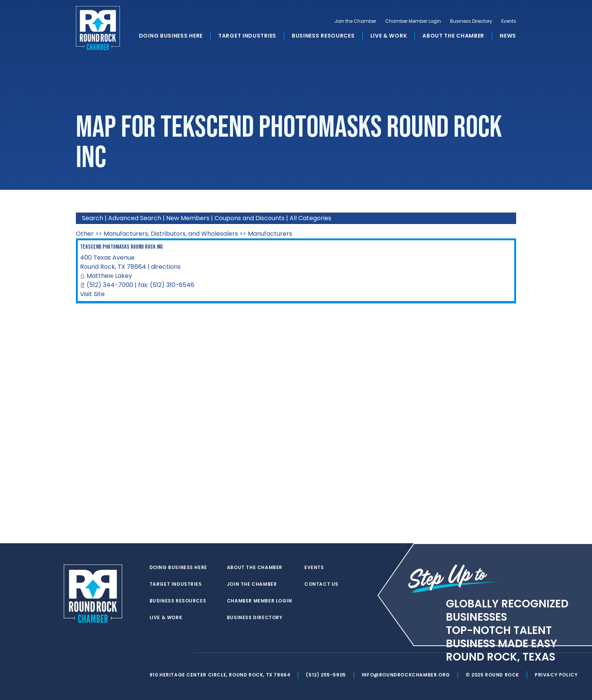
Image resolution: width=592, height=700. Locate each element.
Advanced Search (135, 218)
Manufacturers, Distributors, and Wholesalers (171, 234)
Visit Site (92, 294)
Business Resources (323, 36)
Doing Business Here (171, 36)
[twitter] (153, 653)
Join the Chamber (355, 21)
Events (509, 21)
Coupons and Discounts (250, 218)
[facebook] (168, 653)
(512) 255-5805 (326, 675)
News (508, 36)
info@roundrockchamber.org (406, 675)
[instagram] (184, 653)
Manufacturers (270, 234)
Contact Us (321, 584)
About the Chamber (453, 36)
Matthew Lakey (109, 276)
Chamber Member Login (413, 21)
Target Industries (247, 36)
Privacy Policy (556, 675)
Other (85, 234)
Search (93, 218)
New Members (188, 218)
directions (166, 267)
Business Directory (471, 21)
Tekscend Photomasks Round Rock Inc (122, 247)
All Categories (310, 218)
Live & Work (389, 36)
